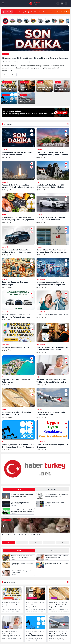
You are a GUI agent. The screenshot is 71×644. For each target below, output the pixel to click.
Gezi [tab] (52, 498)
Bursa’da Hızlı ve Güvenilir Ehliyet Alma (52, 284)
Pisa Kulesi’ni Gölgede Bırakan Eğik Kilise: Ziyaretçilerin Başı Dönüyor (50, 176)
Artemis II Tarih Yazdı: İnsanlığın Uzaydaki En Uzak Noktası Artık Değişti (18, 176)
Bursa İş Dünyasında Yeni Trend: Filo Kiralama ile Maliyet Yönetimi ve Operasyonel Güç (17, 285)
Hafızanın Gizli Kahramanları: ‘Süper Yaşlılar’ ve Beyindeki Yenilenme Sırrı (51, 339)
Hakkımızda (14, 640)
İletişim (20, 640)
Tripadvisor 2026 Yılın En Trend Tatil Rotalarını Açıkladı (17, 339)
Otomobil (39, 199)
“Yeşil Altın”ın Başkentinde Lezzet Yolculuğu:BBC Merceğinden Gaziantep (52, 148)
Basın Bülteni (7, 82)
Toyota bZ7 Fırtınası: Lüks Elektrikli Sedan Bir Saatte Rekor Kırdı (51, 203)
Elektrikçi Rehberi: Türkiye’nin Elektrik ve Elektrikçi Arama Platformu (52, 312)
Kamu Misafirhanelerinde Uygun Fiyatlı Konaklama (52, 394)
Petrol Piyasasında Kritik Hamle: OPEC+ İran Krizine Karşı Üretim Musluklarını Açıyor (18, 394)
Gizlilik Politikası (5, 640)
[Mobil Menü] (3, 3)
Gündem (6, 54)
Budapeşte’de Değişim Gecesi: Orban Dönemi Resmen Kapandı (36, 12)
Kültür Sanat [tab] (52, 437)
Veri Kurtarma (35, 633)
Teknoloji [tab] (19, 437)
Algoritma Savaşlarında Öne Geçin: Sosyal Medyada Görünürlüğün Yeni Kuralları (51, 257)
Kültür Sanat (7, 468)
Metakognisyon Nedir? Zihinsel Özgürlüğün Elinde (56, 512)
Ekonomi (6, 95)
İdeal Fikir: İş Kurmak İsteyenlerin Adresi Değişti (16, 257)
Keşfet (25, 640)
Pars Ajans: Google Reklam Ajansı (15, 311)
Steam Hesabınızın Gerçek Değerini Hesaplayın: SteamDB (20, 451)
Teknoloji (5, 172)
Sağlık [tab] (19, 498)
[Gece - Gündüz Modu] (66, 4)
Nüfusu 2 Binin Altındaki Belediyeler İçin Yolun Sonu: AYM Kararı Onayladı (52, 230)
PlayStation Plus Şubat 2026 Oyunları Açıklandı (54, 451)
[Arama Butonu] (62, 3)
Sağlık (40, 82)
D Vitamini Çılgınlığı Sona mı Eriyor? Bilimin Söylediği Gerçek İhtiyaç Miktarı (18, 203)
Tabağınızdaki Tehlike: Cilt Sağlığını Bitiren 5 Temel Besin (16, 367)
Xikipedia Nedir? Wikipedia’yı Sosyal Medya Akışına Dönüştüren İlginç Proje (56, 443)
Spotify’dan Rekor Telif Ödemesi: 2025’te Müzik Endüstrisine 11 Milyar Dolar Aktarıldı (22, 458)
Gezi (38, 172)
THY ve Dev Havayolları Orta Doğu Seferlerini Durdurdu (51, 367)
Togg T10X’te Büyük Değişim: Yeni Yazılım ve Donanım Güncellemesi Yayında (16, 230)
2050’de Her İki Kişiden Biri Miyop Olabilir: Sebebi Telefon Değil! (22, 520)
